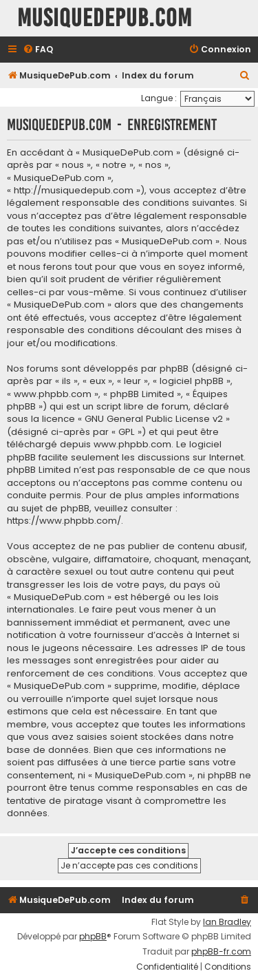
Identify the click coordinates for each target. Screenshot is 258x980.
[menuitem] (38, 50)
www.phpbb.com (132, 445)
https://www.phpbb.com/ (64, 521)
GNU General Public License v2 (154, 419)
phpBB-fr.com (221, 952)
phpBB (93, 937)
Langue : (159, 98)
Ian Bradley (227, 922)
